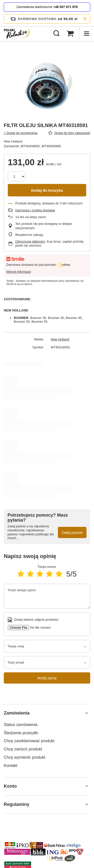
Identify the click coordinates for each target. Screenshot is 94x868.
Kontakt (11, 766)
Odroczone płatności (30, 241)
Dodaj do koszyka (47, 190)
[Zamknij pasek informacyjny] (85, 19)
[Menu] (86, 34)
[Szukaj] (56, 34)
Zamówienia (17, 713)
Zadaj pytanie (72, 533)
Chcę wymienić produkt (24, 757)
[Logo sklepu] (18, 34)
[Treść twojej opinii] (47, 596)
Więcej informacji (19, 272)
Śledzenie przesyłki (21, 733)
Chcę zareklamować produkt (29, 741)
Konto (10, 786)
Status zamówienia (21, 725)
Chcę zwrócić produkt (23, 749)
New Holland (60, 339)
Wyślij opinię (47, 678)
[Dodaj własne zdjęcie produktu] (39, 628)
